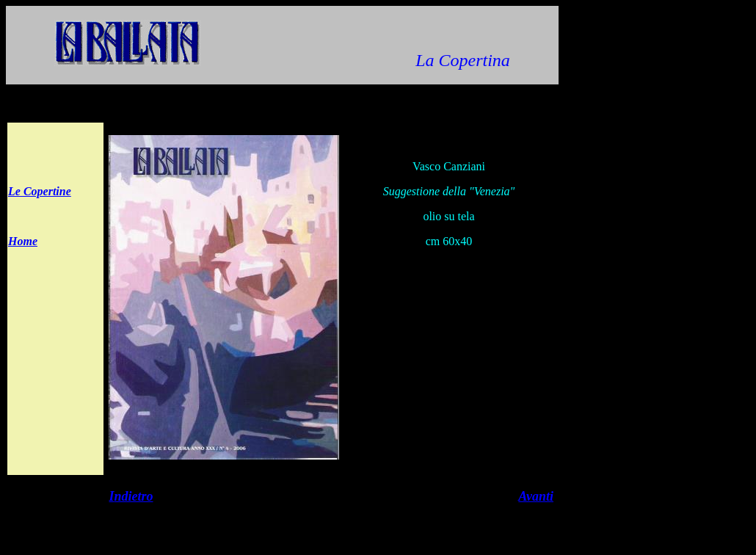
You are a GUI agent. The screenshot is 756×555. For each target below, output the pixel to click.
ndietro (134, 496)
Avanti (536, 496)
